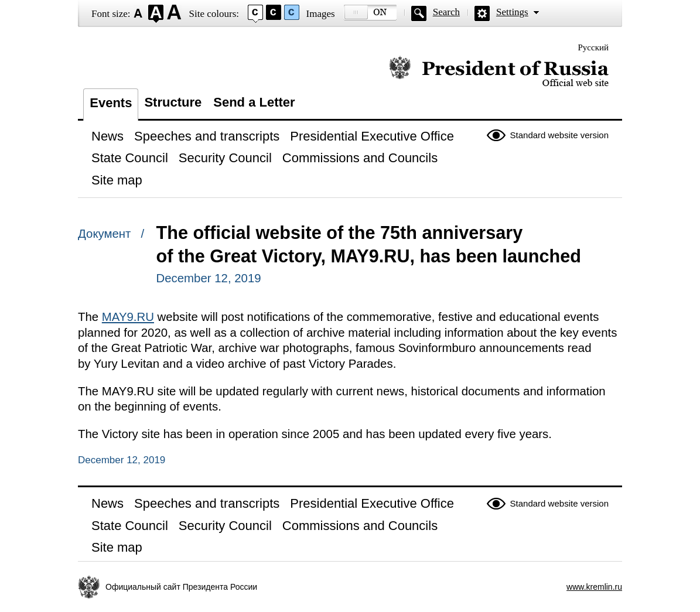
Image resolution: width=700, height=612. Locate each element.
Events (111, 103)
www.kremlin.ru (594, 587)
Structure (173, 102)
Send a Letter (254, 102)
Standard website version (559, 135)
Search (446, 12)
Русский (594, 47)
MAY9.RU (128, 317)
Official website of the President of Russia (499, 72)
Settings (512, 12)
